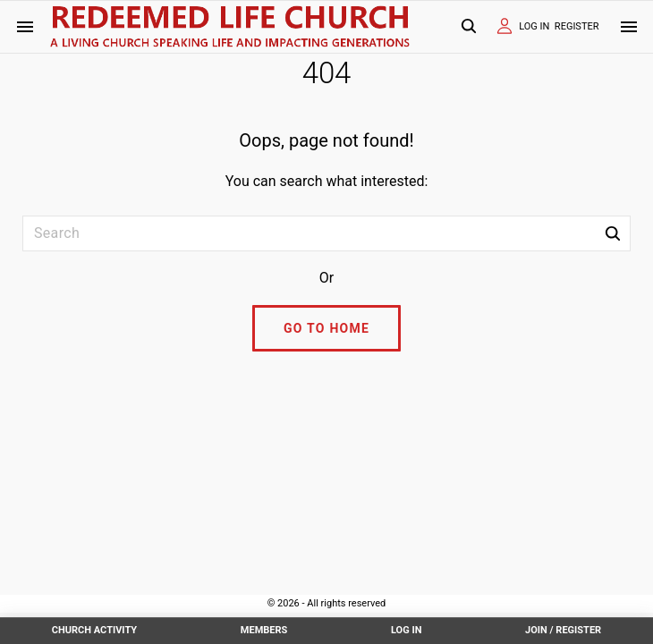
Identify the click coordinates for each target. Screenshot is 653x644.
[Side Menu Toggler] (25, 27)
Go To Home (326, 328)
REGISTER (577, 26)
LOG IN (534, 26)
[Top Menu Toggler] (629, 27)
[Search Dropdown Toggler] (468, 27)
